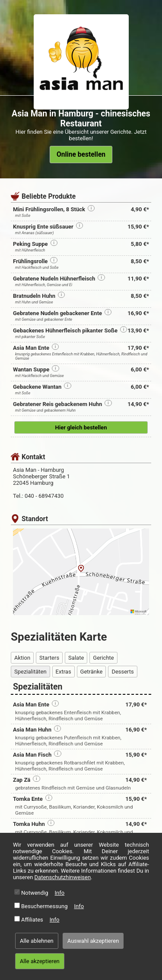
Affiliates (32, 920)
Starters (49, 658)
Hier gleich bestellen (81, 427)
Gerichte (103, 658)
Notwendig (35, 893)
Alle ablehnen (37, 941)
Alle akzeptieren (40, 961)
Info (60, 893)
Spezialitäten (30, 672)
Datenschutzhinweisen (63, 877)
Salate (76, 658)
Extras (64, 672)
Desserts (122, 672)
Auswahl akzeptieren (93, 941)
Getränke (92, 672)
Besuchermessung (44, 906)
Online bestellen (81, 155)
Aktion (22, 658)
